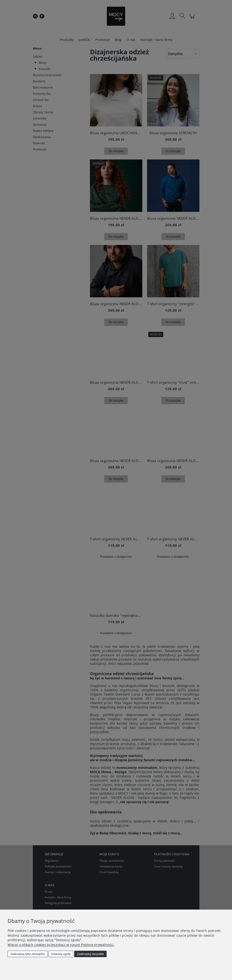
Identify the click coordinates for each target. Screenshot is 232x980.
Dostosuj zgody (61, 954)
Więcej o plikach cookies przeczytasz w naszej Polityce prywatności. (61, 945)
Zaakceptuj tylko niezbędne (27, 954)
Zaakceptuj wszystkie (90, 954)
